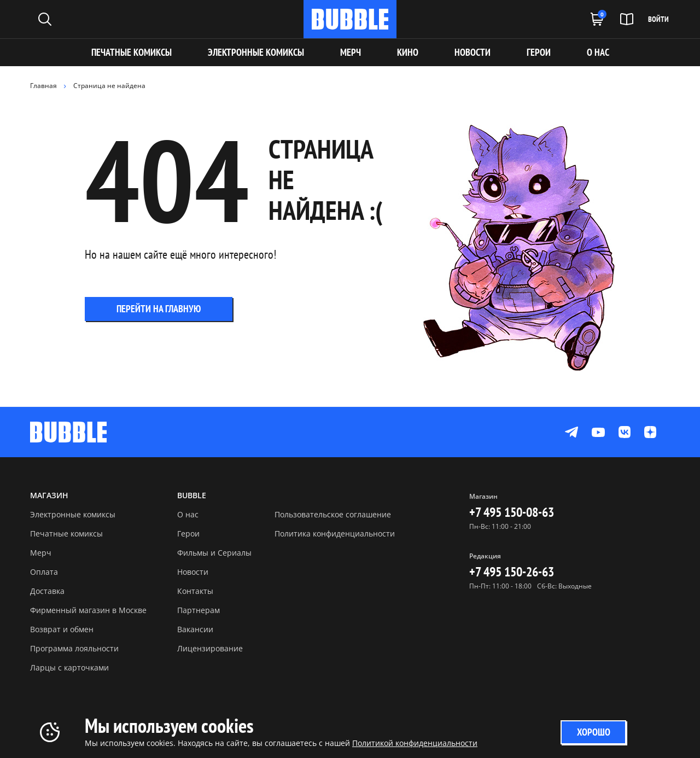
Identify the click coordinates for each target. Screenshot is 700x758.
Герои (188, 533)
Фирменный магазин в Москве (88, 610)
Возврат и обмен (62, 629)
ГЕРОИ (539, 52)
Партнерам (199, 610)
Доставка (47, 591)
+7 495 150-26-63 (512, 572)
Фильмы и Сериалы (214, 553)
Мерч (41, 553)
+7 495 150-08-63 (512, 512)
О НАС (598, 52)
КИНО (408, 52)
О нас (188, 514)
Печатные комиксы (132, 52)
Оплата (44, 572)
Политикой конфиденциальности (415, 743)
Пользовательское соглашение (333, 514)
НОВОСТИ (472, 52)
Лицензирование (210, 648)
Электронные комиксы (256, 52)
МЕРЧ (351, 52)
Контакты (195, 591)
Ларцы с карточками (69, 667)
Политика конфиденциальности (335, 533)
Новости (193, 572)
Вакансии (195, 629)
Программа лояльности (74, 648)
